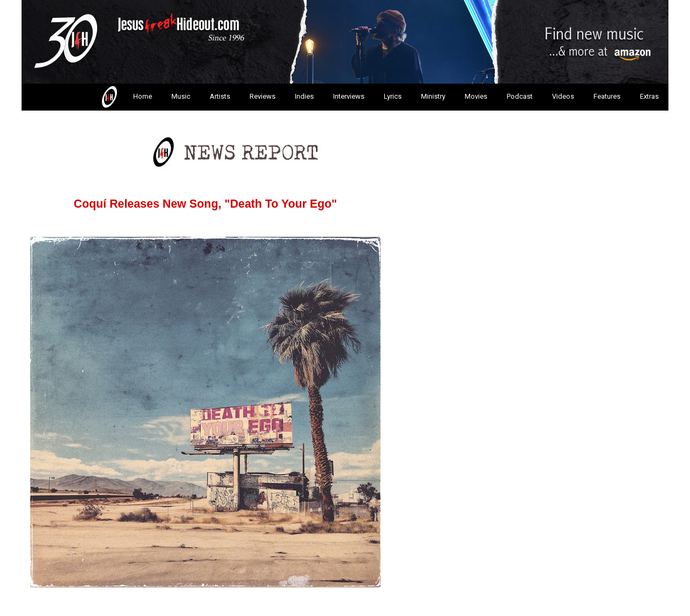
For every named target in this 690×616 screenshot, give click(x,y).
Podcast (520, 96)
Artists (220, 96)
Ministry (433, 96)
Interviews (349, 96)
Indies (304, 96)
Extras (649, 96)
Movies (476, 96)
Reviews (263, 96)
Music (181, 96)
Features (607, 96)
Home (126, 97)
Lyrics (393, 96)
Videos (563, 96)
